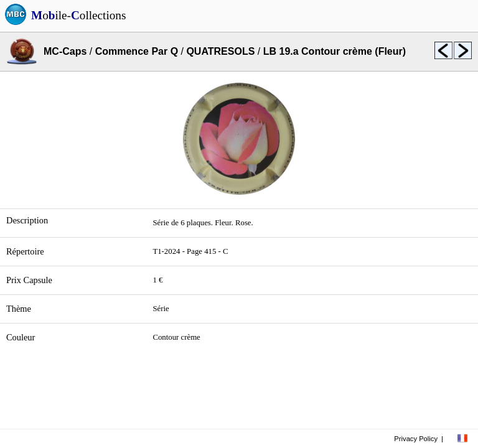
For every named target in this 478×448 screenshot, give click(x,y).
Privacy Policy (416, 439)
